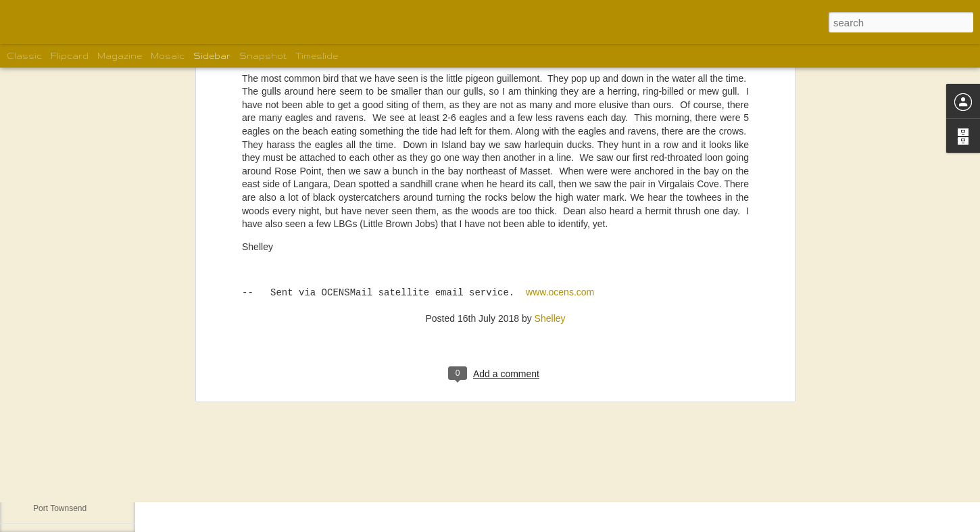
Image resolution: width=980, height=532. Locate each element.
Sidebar (212, 56)
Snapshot (263, 56)
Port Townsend (60, 508)
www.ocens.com (560, 97)
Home (44, 478)
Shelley (550, 122)
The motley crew (63, 417)
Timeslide (317, 56)
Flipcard (70, 56)
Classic (24, 56)
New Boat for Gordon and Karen (91, 448)
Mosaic (168, 56)
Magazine (120, 56)
